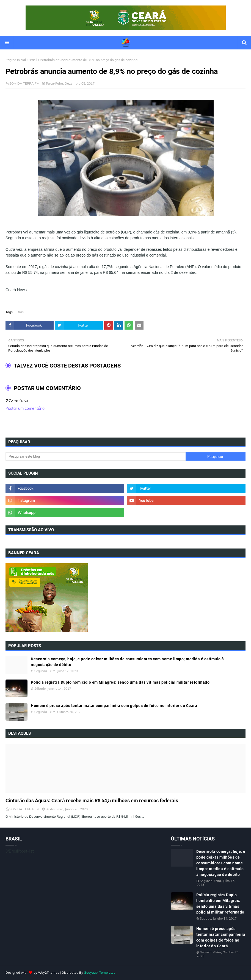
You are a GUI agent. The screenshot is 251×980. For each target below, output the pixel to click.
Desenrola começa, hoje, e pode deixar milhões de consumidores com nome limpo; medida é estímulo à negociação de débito (127, 662)
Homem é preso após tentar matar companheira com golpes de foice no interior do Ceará (114, 706)
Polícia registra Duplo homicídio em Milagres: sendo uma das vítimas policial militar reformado (120, 682)
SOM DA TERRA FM (24, 83)
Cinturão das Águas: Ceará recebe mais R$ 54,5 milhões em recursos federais (92, 801)
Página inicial (16, 60)
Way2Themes (49, 972)
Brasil (33, 60)
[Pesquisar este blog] (96, 456)
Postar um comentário (25, 408)
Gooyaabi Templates (100, 972)
